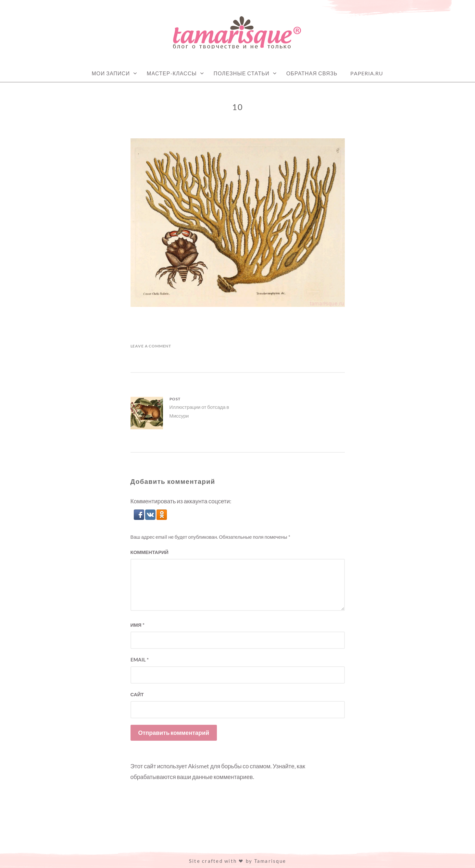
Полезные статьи (242, 73)
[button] (139, 518)
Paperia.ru (367, 73)
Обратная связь (312, 73)
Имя (137, 625)
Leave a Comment (151, 346)
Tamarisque (270, 861)
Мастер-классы (172, 73)
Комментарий (150, 552)
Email (140, 660)
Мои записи (111, 73)
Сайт (137, 694)
